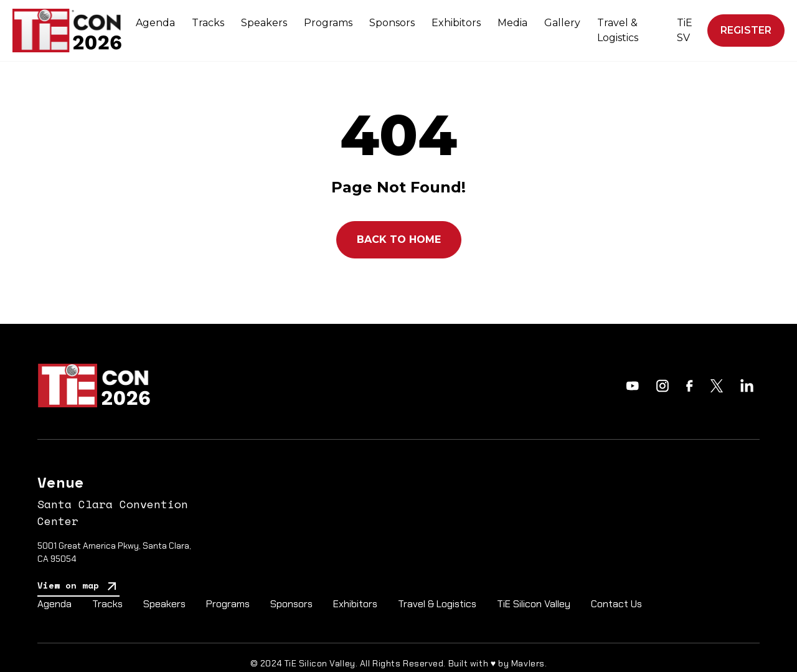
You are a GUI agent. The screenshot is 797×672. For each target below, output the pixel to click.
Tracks (208, 23)
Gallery (562, 23)
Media (512, 23)
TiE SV (685, 30)
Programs (328, 23)
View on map (78, 586)
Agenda (155, 23)
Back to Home (399, 239)
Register (746, 30)
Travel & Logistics (618, 30)
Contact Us (616, 604)
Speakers (264, 23)
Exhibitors (456, 23)
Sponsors (392, 23)
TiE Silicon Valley (534, 604)
